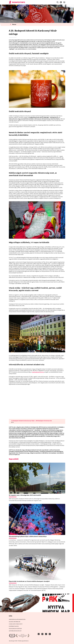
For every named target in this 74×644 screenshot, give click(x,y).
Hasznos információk (15, 622)
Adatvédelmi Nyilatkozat (15, 631)
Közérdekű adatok (14, 626)
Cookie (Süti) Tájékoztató (16, 624)
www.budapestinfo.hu (38, 372)
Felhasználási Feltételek (15, 629)
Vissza (13, 24)
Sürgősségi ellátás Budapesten (17, 619)
